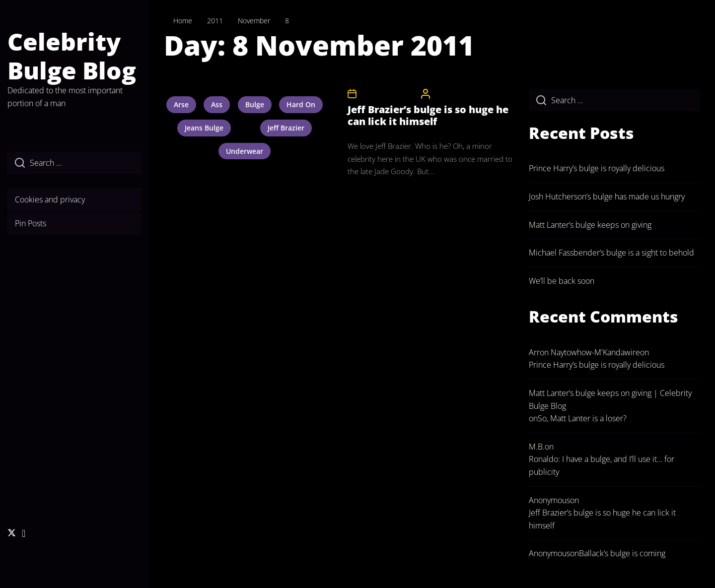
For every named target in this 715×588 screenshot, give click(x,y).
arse (181, 104)
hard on (301, 104)
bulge (255, 104)
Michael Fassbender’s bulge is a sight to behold (611, 253)
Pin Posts (31, 223)
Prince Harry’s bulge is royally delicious (597, 168)
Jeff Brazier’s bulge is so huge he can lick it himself (428, 115)
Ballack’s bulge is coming (622, 553)
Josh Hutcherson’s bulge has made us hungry (607, 196)
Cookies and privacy (50, 199)
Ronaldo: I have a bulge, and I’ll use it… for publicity (602, 465)
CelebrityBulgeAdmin (464, 94)
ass (217, 104)
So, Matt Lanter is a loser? (582, 418)
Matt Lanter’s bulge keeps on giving (590, 225)
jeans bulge (204, 128)
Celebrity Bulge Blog (72, 56)
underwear (245, 151)
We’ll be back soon (562, 281)
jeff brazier (286, 128)
